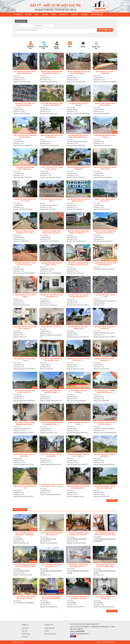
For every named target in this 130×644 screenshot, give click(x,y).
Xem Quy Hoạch (50, 634)
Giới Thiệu (25, 628)
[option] (32, 45)
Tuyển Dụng (26, 634)
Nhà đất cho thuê (51, 539)
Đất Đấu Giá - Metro (105, 301)
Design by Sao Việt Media (104, 642)
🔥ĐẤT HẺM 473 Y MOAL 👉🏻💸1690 (52, 486)
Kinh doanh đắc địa (78, 142)
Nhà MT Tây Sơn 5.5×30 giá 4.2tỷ (52, 327)
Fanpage (25, 637)
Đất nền (21, 78)
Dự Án (74, 205)
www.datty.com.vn (82, 634)
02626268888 (80, 631)
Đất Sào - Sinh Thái (25, 603)
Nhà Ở (101, 78)
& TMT (113, 642)
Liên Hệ (24, 631)
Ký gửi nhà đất (50, 628)
